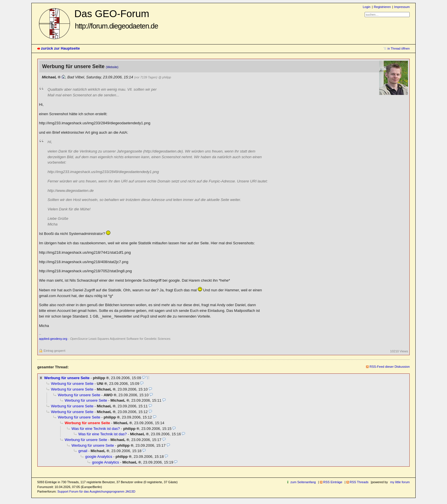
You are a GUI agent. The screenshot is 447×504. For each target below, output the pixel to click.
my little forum (400, 482)
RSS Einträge (333, 482)
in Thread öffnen (399, 48)
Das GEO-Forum (116, 19)
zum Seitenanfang (303, 482)
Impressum (402, 7)
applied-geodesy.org (53, 339)
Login (366, 7)
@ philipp (165, 77)
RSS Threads (359, 482)
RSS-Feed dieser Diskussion (390, 367)
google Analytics (99, 457)
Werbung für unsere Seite (67, 378)
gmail (83, 451)
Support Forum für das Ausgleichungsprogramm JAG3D (96, 491)
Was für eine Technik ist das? (96, 429)
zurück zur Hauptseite (60, 48)
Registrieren (382, 7)
